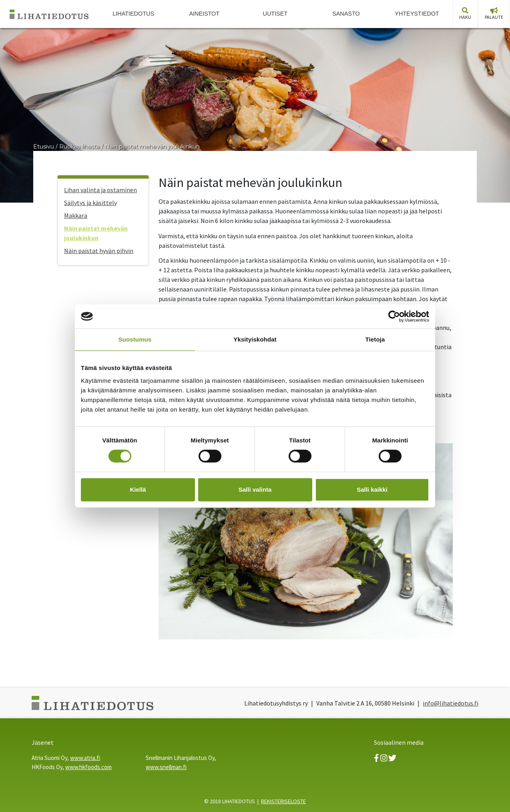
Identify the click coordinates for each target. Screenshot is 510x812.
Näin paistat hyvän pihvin (99, 251)
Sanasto (346, 14)
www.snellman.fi (166, 767)
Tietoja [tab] (375, 339)
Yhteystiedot (417, 14)
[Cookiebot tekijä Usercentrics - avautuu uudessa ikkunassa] (394, 316)
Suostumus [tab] (135, 339)
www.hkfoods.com (88, 767)
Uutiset (275, 14)
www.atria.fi (85, 758)
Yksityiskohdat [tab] (255, 339)
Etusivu (44, 147)
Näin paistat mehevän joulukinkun (152, 147)
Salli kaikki (372, 489)
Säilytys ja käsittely (90, 203)
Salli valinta (255, 489)
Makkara (76, 215)
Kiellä (138, 489)
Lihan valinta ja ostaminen (100, 190)
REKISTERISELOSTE (283, 801)
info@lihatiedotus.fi (451, 703)
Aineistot (204, 14)
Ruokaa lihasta (79, 147)
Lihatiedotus (133, 14)
